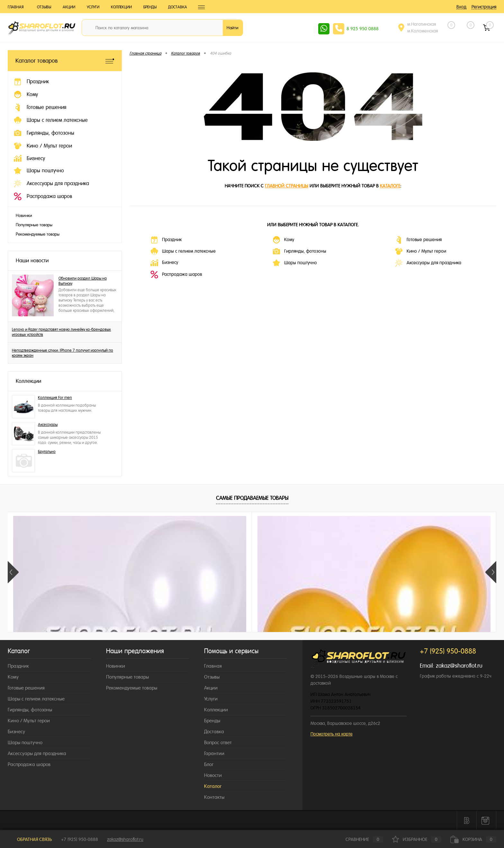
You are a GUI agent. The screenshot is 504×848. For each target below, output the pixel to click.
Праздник (166, 240)
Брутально (47, 452)
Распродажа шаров (176, 275)
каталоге (390, 186)
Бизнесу (164, 263)
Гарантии (214, 753)
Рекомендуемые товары (38, 234)
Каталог (213, 786)
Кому (283, 240)
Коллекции (121, 7)
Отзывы (44, 7)
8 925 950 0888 (363, 29)
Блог (209, 764)
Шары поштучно (295, 263)
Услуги (93, 7)
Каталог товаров (65, 61)
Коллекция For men (55, 398)
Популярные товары (34, 225)
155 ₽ (56, 630)
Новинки (24, 216)
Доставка (178, 7)
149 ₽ (349, 630)
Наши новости (32, 261)
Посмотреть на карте (332, 734)
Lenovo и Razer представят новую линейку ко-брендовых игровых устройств (61, 332)
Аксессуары (48, 425)
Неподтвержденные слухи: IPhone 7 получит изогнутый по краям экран (63, 353)
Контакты (214, 797)
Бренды (150, 7)
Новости (213, 775)
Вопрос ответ (218, 742)
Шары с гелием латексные (183, 251)
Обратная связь (30, 839)
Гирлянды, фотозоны (299, 251)
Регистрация (484, 7)
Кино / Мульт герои (421, 251)
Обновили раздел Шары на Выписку (83, 281)
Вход (461, 7)
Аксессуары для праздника (428, 263)
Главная (16, 7)
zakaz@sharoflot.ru (459, 666)
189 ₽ (252, 630)
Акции (69, 7)
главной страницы (287, 186)
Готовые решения (418, 240)
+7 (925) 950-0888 (80, 839)
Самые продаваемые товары (252, 498)
